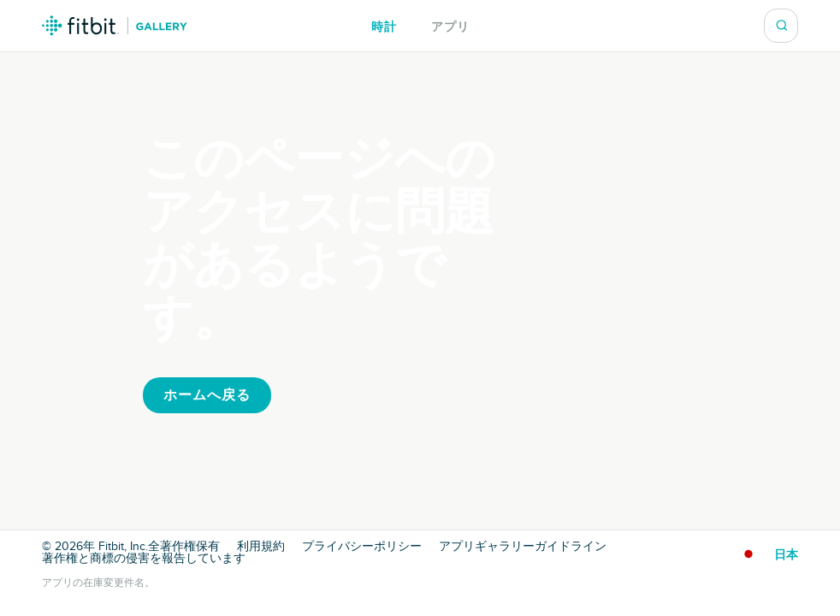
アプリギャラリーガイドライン (523, 547)
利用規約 (261, 547)
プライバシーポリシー (362, 547)
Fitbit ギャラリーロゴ (115, 26)
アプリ (450, 27)
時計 (384, 27)
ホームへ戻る (207, 395)
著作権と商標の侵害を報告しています (144, 559)
